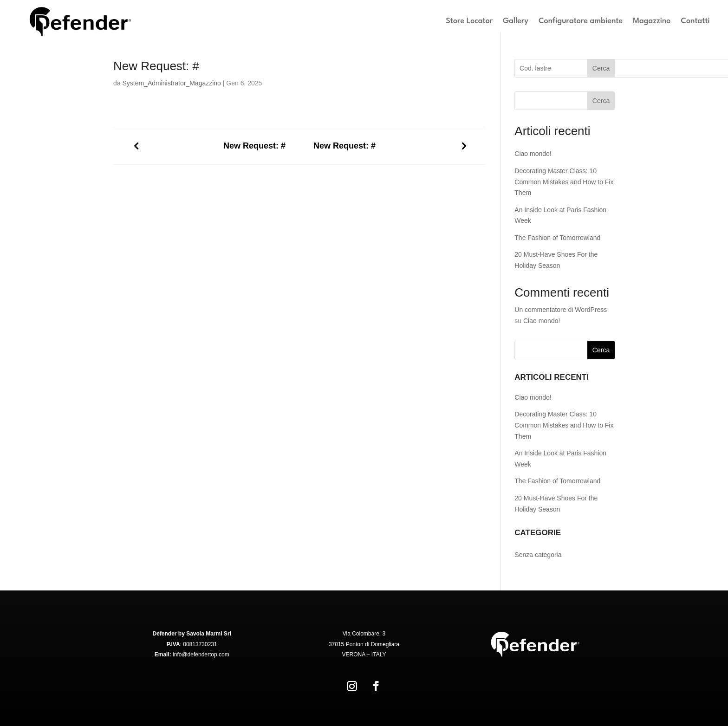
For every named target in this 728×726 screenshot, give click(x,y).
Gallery (516, 21)
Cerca (601, 68)
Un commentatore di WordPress (561, 310)
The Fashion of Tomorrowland (557, 238)
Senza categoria (538, 555)
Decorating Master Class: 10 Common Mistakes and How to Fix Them (564, 182)
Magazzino (652, 21)
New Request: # (254, 146)
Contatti (695, 21)
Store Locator (469, 21)
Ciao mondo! (533, 154)
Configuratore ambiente (581, 21)
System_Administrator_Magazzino (171, 83)
